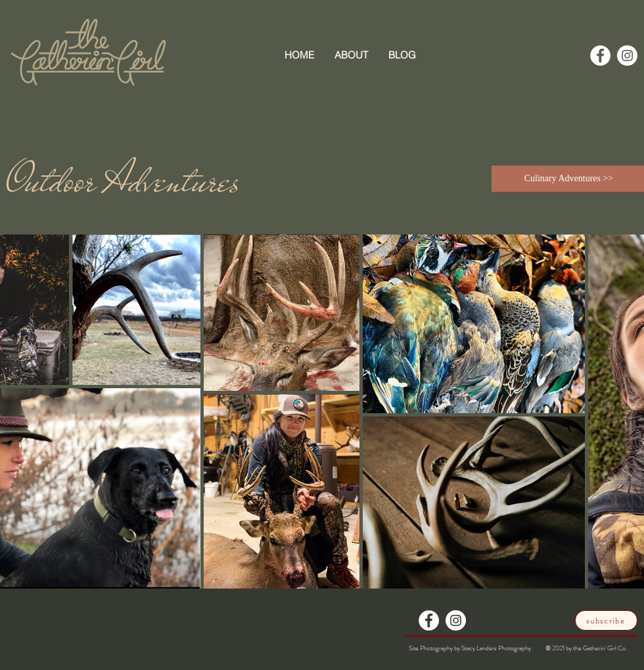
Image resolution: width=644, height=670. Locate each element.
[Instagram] (627, 56)
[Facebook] (600, 56)
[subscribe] (606, 620)
